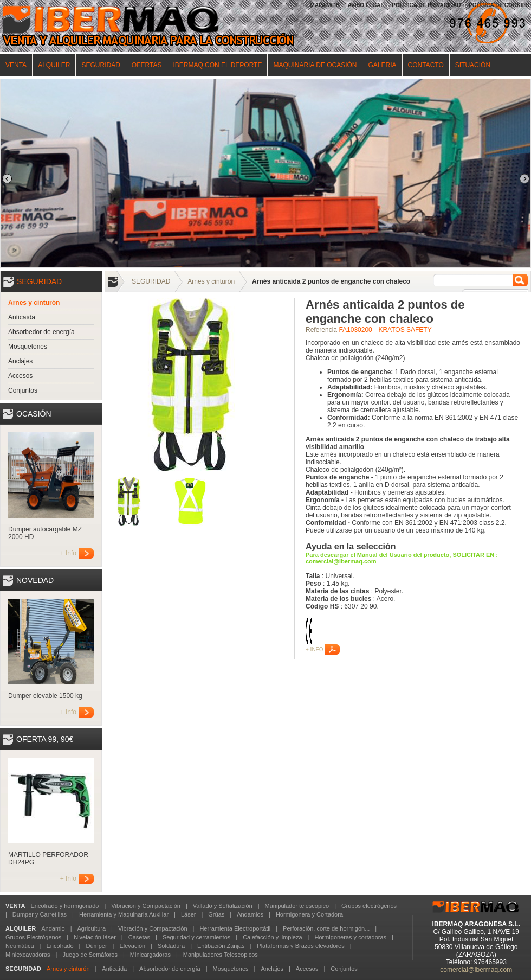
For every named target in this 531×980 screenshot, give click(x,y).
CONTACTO (426, 65)
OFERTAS (147, 65)
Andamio (53, 928)
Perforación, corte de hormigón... (326, 928)
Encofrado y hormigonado (64, 906)
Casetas (139, 937)
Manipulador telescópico (297, 906)
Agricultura (92, 928)
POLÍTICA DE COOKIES (499, 5)
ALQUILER (54, 65)
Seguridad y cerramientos (196, 937)
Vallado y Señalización (223, 906)
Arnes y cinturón (34, 303)
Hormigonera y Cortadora (309, 914)
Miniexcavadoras (28, 955)
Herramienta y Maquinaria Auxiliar (124, 914)
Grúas (216, 914)
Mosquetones (28, 347)
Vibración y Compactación (146, 906)
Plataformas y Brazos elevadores (300, 946)
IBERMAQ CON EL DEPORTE (217, 65)
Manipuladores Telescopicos (221, 955)
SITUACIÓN (473, 65)
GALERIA (382, 65)
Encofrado (60, 946)
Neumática (20, 946)
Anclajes (20, 361)
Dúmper (96, 946)
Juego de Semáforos (90, 955)
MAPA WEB (325, 5)
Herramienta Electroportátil (235, 928)
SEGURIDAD (101, 65)
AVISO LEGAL (366, 5)
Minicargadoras (150, 955)
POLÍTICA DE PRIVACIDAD (426, 5)
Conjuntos (23, 390)
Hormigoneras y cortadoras (350, 937)
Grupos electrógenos (369, 906)
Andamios (250, 914)
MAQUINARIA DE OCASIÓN (315, 65)
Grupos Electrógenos (33, 937)
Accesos (20, 376)
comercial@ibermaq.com (476, 970)
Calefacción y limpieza (272, 937)
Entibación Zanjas (221, 946)
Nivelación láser (95, 937)
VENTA (16, 65)
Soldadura (171, 946)
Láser (189, 914)
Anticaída (22, 317)
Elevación (132, 946)
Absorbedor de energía (41, 332)
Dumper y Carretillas (40, 914)
